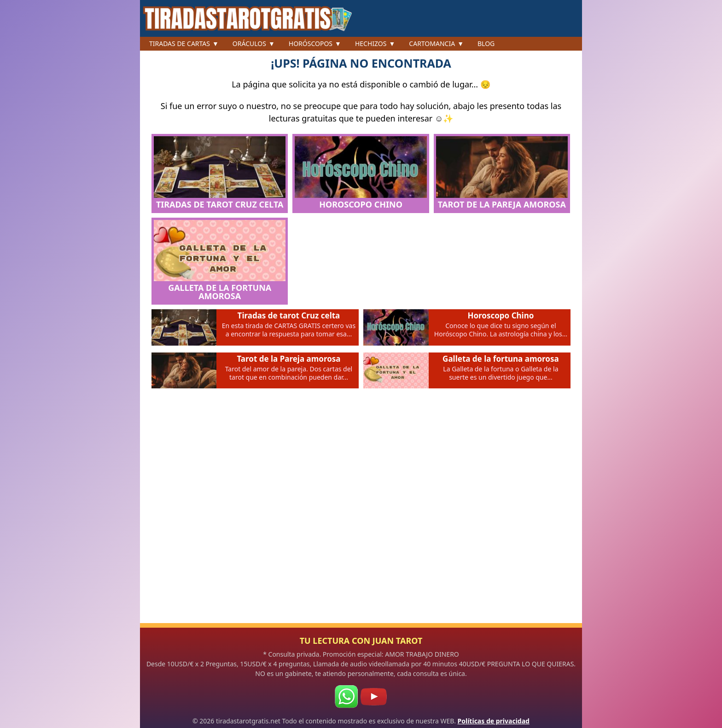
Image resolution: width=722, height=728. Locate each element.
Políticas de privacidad (494, 721)
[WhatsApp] (346, 697)
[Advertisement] (361, 511)
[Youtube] (373, 697)
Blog (486, 44)
